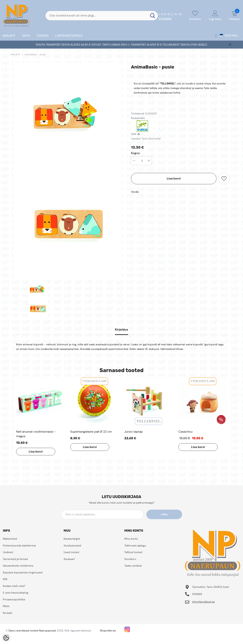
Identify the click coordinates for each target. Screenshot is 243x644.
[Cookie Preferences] (6, 638)
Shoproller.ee (108, 631)
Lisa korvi (174, 178)
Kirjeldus (121, 329)
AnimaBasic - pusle (35, 54)
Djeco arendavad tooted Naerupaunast (32, 631)
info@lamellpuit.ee (204, 602)
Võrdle (135, 192)
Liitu (165, 514)
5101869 (165, 19)
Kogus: (136, 153)
